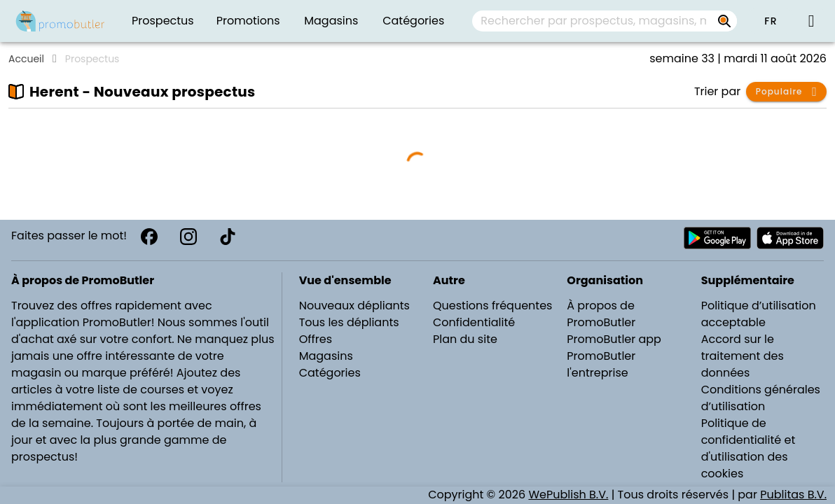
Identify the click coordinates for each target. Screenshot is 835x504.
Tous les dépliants (349, 322)
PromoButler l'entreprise (601, 364)
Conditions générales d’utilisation (761, 398)
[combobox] (605, 21)
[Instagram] (188, 237)
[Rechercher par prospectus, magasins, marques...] (724, 21)
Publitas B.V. (793, 495)
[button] (771, 21)
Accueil (26, 59)
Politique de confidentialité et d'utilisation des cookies (748, 448)
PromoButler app (614, 339)
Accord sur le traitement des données (743, 356)
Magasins (326, 356)
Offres (316, 339)
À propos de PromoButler (601, 314)
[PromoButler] (60, 21)
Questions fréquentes (492, 306)
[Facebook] (149, 237)
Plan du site (465, 339)
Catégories (330, 373)
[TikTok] (228, 237)
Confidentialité (474, 322)
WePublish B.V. (568, 495)
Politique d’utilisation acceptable (759, 314)
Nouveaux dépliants (354, 306)
